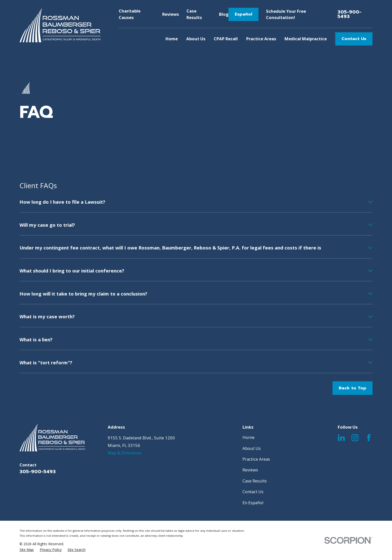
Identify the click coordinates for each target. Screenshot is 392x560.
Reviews (171, 14)
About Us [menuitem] (196, 39)
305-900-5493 (349, 15)
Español (243, 14)
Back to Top (352, 388)
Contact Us (354, 39)
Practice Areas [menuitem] (261, 39)
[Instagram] (355, 438)
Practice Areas (256, 459)
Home (248, 437)
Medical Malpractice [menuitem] (306, 39)
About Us (252, 448)
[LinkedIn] (341, 438)
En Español (253, 503)
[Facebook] (369, 438)
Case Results (255, 481)
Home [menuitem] (172, 39)
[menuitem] (27, 550)
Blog (224, 14)
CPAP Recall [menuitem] (226, 39)
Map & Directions (124, 453)
